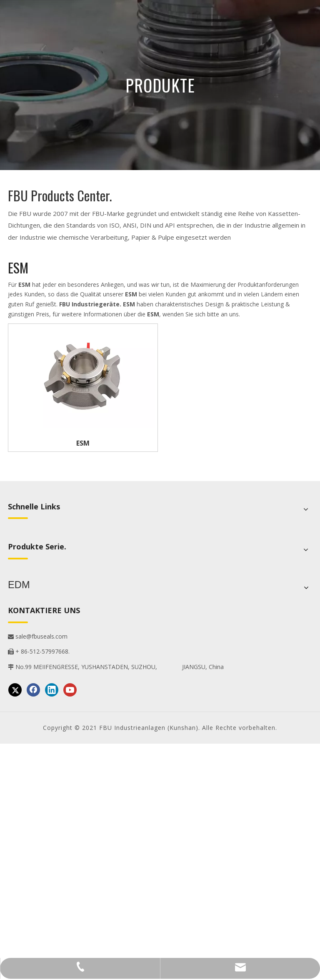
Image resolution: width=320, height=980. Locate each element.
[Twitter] (15, 687)
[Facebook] (33, 687)
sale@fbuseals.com (38, 634)
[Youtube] (70, 687)
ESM (83, 443)
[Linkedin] (52, 687)
